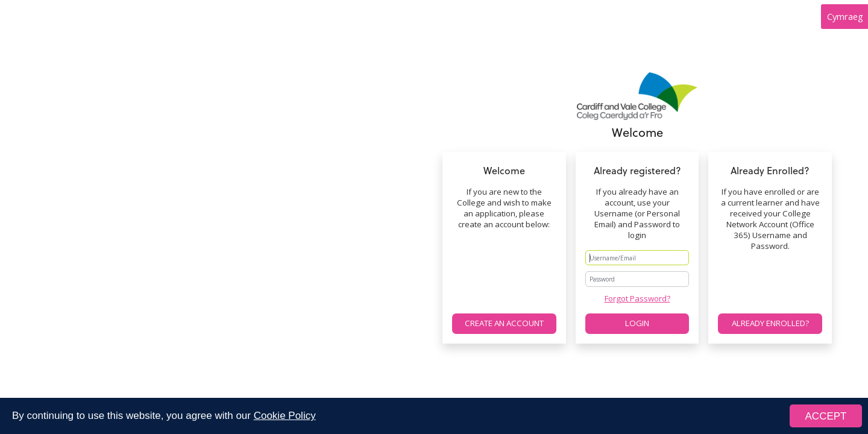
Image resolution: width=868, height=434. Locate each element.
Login (637, 323)
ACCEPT (826, 417)
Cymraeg (845, 16)
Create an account (504, 323)
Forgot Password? (637, 298)
